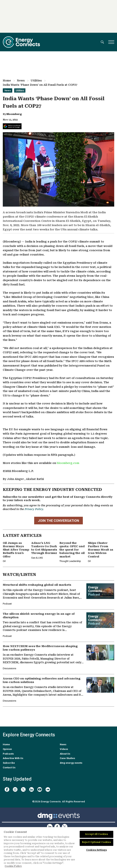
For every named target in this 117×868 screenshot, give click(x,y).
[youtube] (40, 789)
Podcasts (8, 754)
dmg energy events (71, 763)
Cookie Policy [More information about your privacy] (13, 866)
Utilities (36, 81)
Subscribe (9, 763)
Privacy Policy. (34, 509)
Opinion (7, 749)
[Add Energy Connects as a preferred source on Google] (12, 126)
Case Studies (67, 758)
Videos (64, 749)
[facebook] (7, 789)
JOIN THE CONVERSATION (58, 521)
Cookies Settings (96, 850)
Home (7, 81)
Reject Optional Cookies (97, 842)
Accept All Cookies (96, 834)
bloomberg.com (68, 463)
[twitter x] (23, 789)
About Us (65, 754)
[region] (58, 848)
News (21, 81)
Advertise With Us (13, 758)
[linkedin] (31, 789)
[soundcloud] (48, 789)
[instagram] (15, 789)
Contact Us (9, 767)
